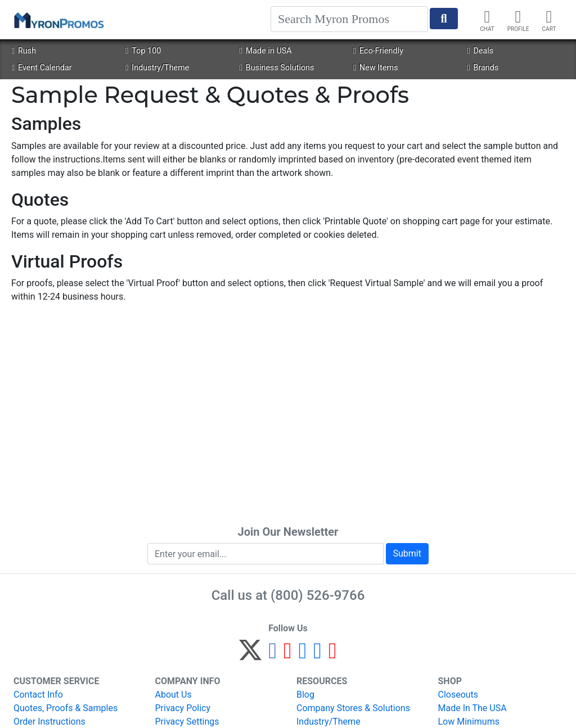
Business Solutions (276, 68)
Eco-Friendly (378, 51)
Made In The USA (472, 708)
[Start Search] (444, 19)
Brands (483, 68)
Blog (305, 695)
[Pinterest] (288, 655)
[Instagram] (303, 655)
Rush (23, 51)
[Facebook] (273, 655)
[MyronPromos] (58, 20)
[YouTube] (333, 655)
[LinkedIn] (318, 655)
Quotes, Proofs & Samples (66, 708)
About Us (174, 695)
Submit (407, 553)
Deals (480, 51)
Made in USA (265, 51)
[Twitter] (250, 655)
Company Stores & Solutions (353, 708)
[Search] (349, 19)
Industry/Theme (157, 68)
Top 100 (143, 51)
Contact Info (38, 695)
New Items (376, 68)
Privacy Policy (183, 708)
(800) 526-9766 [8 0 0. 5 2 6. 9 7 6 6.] (318, 595)
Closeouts (458, 695)
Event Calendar (41, 68)
